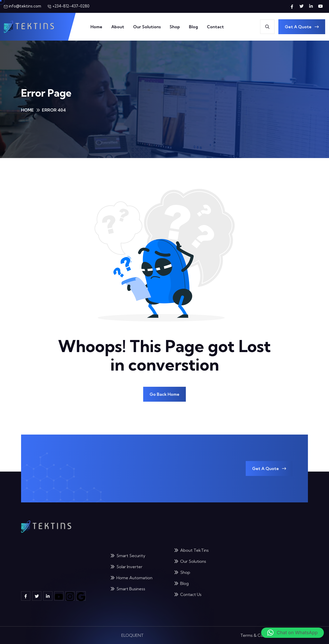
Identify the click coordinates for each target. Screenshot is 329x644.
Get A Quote (302, 27)
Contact (215, 27)
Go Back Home (164, 394)
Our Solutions (147, 27)
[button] (293, 633)
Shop (175, 27)
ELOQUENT (132, 631)
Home (96, 27)
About (118, 27)
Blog (193, 27)
